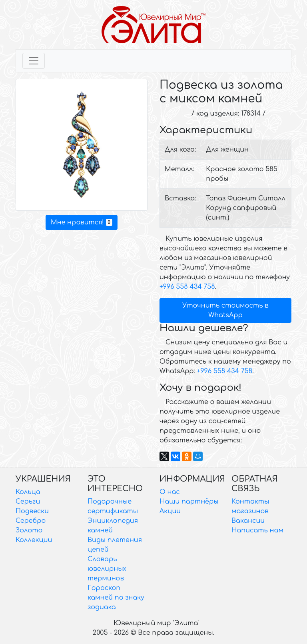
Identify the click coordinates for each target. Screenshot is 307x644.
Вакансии (248, 521)
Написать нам (257, 530)
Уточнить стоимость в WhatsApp (225, 310)
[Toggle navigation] (34, 61)
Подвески (32, 511)
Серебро (31, 521)
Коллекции (34, 540)
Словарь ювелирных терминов (107, 569)
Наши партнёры (189, 502)
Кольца (28, 492)
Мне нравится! (82, 222)
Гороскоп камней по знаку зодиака (116, 598)
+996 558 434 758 (187, 287)
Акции (170, 511)
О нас (170, 492)
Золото (29, 530)
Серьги (28, 502)
